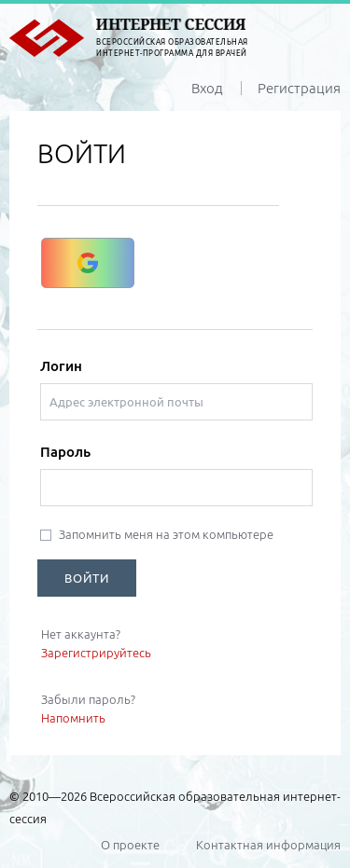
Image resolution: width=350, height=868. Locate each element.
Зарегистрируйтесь (96, 653)
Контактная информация (268, 845)
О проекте (130, 845)
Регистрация (299, 88)
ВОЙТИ (87, 578)
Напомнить (73, 718)
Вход (207, 88)
